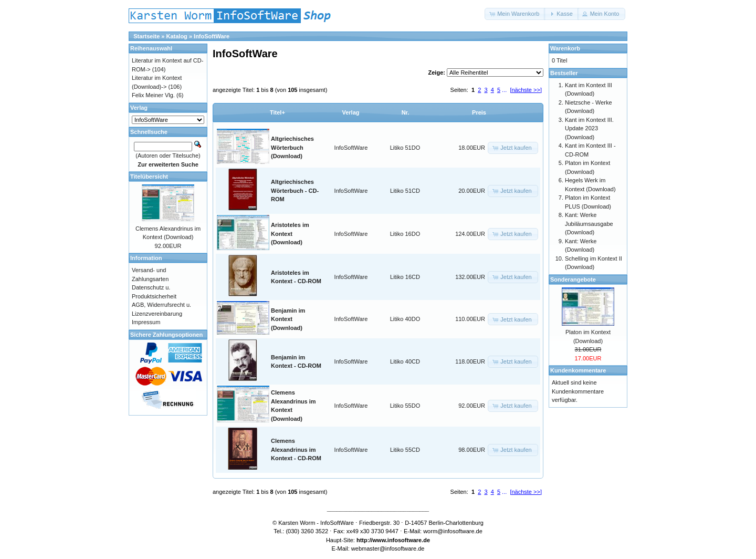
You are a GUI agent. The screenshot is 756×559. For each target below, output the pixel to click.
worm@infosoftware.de (453, 531)
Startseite (146, 36)
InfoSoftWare (212, 36)
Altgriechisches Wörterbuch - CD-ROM (295, 190)
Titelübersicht (149, 177)
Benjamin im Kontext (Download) (288, 319)
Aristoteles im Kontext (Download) (290, 234)
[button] (515, 14)
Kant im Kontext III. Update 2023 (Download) (589, 128)
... (504, 90)
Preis (479, 112)
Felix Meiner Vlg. (153, 95)
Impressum (146, 322)
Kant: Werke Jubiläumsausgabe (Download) (589, 224)
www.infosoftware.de (402, 540)
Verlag (350, 112)
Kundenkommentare (578, 370)
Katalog (177, 36)
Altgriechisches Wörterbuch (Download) (292, 147)
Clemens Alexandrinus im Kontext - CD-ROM (296, 449)
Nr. (406, 112)
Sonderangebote (573, 279)
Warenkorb (565, 48)
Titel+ (277, 112)
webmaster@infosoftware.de (388, 548)
